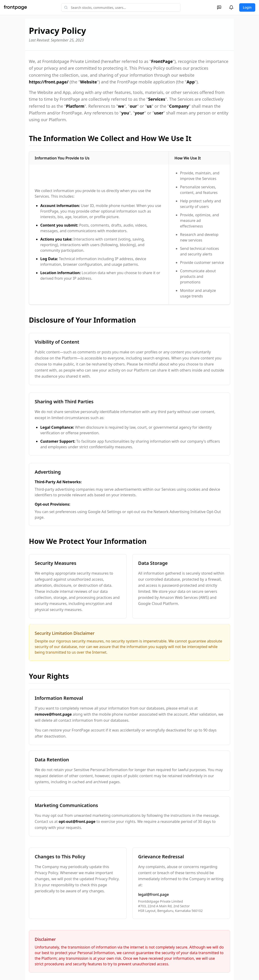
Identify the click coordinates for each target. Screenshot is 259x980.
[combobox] (121, 7)
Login (247, 7)
